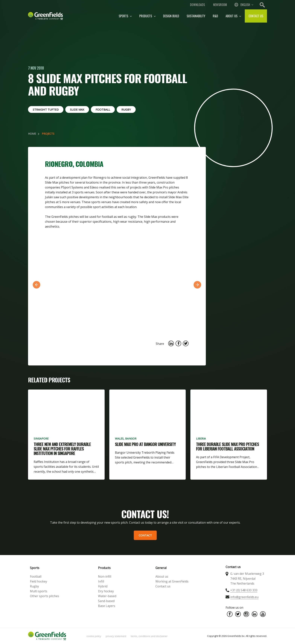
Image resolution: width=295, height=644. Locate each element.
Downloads (197, 5)
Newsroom (220, 5)
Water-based (107, 596)
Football (36, 576)
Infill (101, 581)
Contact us (256, 16)
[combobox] (243, 5)
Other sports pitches (44, 596)
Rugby (34, 586)
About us (233, 16)
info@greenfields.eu (244, 597)
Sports (125, 16)
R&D (215, 16)
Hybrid (103, 586)
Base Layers (107, 606)
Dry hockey (106, 591)
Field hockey (38, 581)
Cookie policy (94, 636)
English (245, 5)
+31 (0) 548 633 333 (244, 590)
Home (32, 134)
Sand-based (106, 601)
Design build (171, 16)
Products (147, 16)
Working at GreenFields (172, 581)
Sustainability (196, 16)
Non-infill (105, 576)
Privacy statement (116, 636)
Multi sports (39, 591)
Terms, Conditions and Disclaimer (149, 636)
